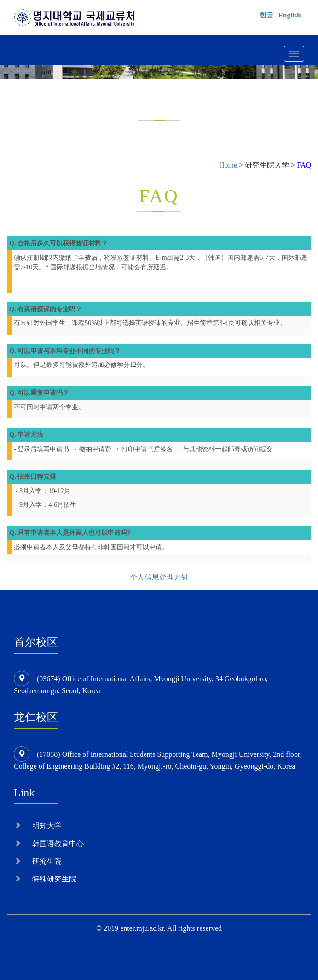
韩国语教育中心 (58, 844)
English (289, 15)
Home (228, 165)
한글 (266, 15)
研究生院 (47, 861)
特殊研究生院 (54, 879)
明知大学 (47, 826)
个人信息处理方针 (159, 577)
